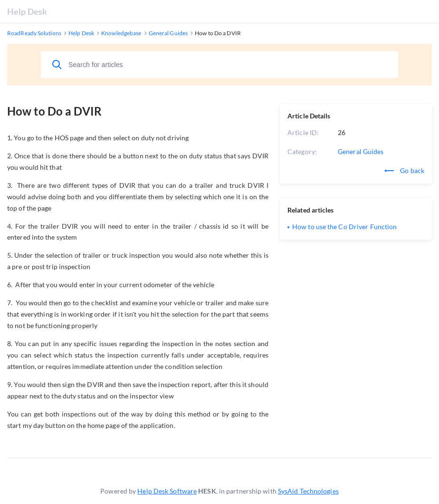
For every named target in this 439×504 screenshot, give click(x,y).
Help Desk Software (167, 491)
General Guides (361, 151)
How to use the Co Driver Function (344, 227)
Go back (404, 170)
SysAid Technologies (308, 491)
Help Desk (27, 11)
